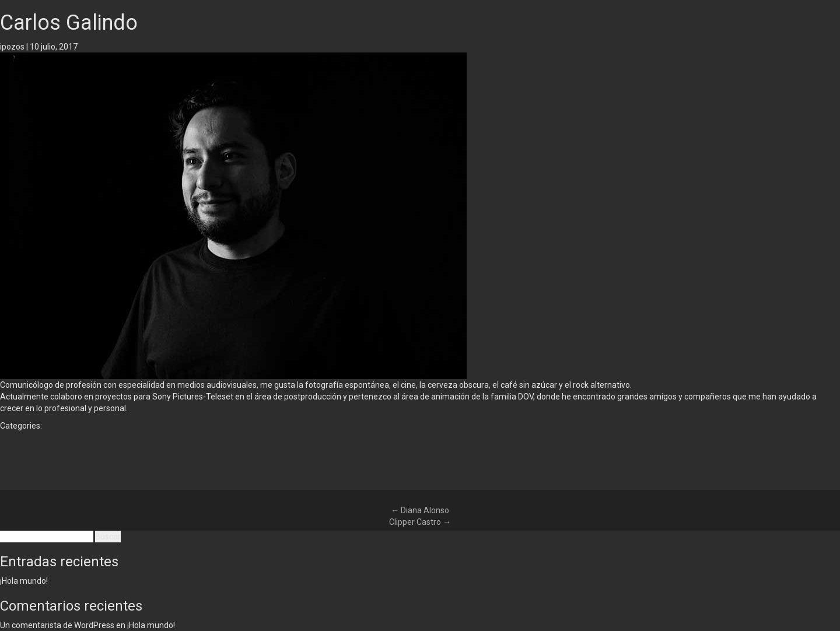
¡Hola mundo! (24, 581)
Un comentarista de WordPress (57, 625)
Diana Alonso (420, 510)
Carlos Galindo (69, 23)
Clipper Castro (420, 522)
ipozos (12, 47)
